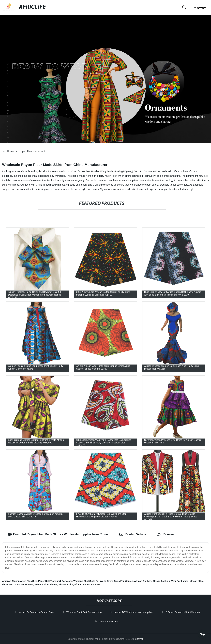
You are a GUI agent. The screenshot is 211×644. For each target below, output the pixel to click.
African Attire (66, 585)
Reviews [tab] (166, 534)
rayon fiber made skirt (32, 151)
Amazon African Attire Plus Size (20, 581)
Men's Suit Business (46, 585)
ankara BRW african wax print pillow (139, 612)
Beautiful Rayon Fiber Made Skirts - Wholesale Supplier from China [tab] (58, 534)
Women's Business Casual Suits (41, 612)
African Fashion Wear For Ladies (170, 581)
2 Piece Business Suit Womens (188, 612)
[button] (173, 7)
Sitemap (139, 639)
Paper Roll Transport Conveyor (55, 581)
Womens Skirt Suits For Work (90, 581)
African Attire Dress (114, 622)
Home (11, 151)
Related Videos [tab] (133, 534)
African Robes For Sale (87, 585)
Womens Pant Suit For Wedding (89, 612)
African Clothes (143, 581)
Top (202, 635)
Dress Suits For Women (120, 581)
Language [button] (199, 7)
